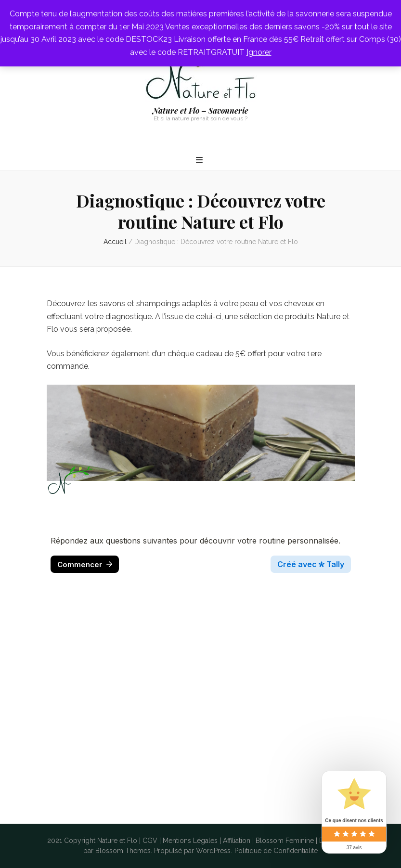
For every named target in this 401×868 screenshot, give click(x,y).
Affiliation (237, 841)
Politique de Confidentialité (276, 851)
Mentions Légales (190, 841)
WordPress (213, 851)
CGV (150, 841)
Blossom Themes (123, 851)
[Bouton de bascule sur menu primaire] (200, 161)
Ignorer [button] (259, 52)
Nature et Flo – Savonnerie (200, 110)
